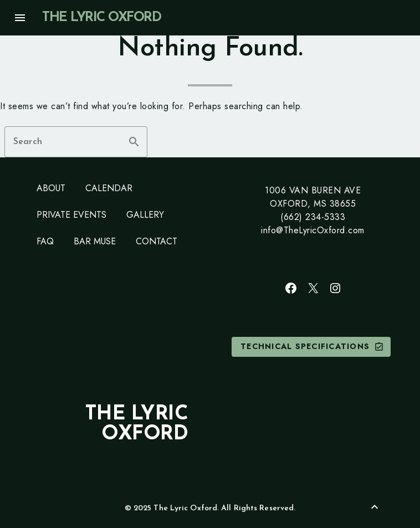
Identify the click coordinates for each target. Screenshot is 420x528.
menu (20, 18)
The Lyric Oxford (101, 18)
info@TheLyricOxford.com (313, 230)
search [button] (134, 142)
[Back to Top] (375, 507)
